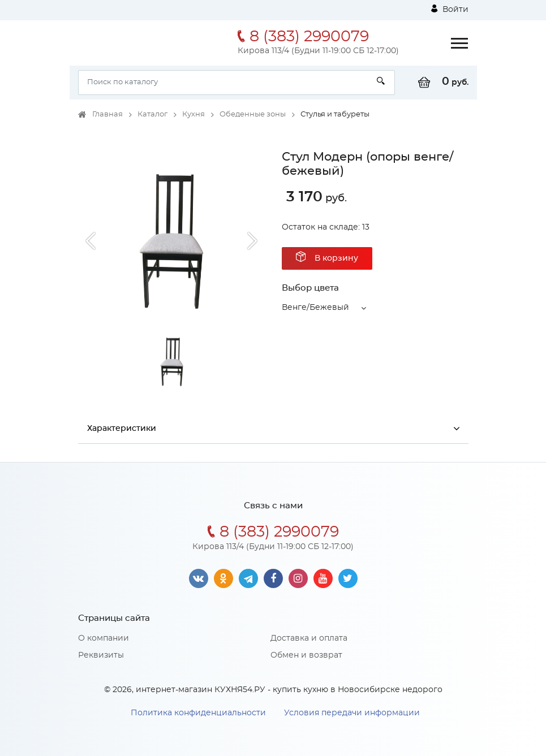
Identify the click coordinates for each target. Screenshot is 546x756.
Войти (450, 9)
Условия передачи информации (352, 713)
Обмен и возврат (306, 655)
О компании (104, 638)
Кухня (194, 115)
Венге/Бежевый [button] (315, 308)
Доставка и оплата (309, 638)
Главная (108, 115)
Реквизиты (101, 655)
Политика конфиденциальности (198, 713)
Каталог (152, 115)
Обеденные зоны (253, 115)
